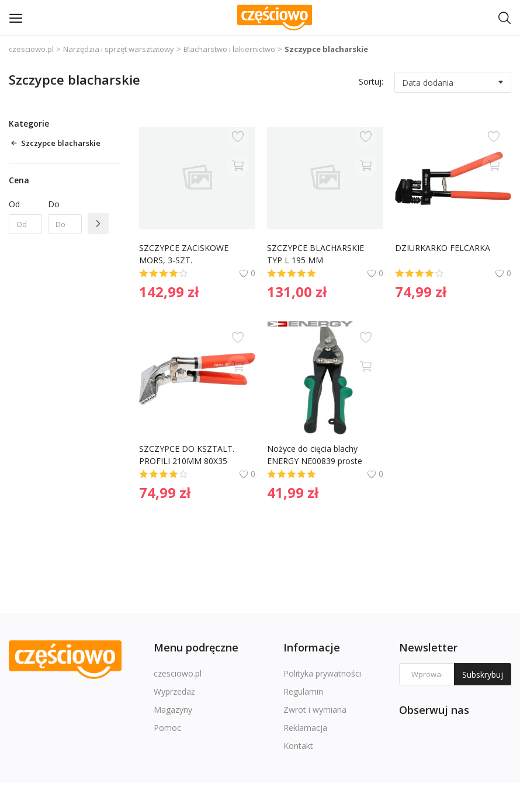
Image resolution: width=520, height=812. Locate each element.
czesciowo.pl (31, 49)
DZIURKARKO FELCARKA (443, 248)
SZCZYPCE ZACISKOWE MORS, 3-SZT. (185, 254)
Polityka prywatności (322, 673)
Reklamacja (305, 728)
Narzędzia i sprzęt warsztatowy (119, 49)
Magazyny (173, 710)
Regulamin (303, 691)
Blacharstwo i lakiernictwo (229, 49)
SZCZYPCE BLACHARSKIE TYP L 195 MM (317, 254)
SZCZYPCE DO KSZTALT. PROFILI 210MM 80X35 (188, 455)
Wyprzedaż (174, 691)
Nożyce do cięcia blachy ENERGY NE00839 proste (315, 455)
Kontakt (298, 746)
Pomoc (167, 728)
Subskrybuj (483, 675)
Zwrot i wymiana (315, 710)
